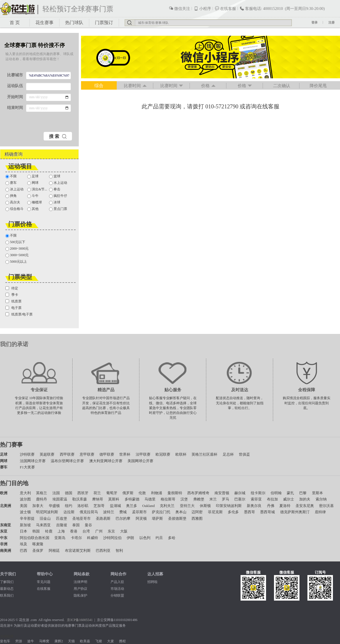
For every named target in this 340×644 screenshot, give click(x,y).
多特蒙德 (132, 499)
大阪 (124, 531)
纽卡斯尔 (258, 493)
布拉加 (272, 499)
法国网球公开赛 (33, 461)
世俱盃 (244, 454)
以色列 (145, 538)
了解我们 (7, 582)
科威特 (93, 538)
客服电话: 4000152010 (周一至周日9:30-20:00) (282, 9)
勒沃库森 (80, 499)
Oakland (148, 506)
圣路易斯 (103, 518)
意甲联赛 (87, 454)
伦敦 (142, 493)
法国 (56, 493)
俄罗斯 (128, 493)
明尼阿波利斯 (47, 512)
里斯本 (317, 493)
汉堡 (184, 499)
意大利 (25, 493)
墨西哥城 (267, 512)
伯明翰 (276, 493)
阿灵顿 (141, 518)
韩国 (36, 531)
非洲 (4, 544)
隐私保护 (80, 595)
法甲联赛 (143, 454)
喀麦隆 (38, 544)
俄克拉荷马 (89, 512)
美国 (24, 506)
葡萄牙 (112, 493)
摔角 (11, 196)
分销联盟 (117, 595)
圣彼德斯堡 (177, 518)
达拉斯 (69, 512)
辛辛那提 (27, 518)
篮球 (55, 176)
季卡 (12, 295)
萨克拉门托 (161, 512)
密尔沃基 (326, 506)
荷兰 (97, 493)
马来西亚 (43, 525)
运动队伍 (15, 86)
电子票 (13, 308)
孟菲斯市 (139, 512)
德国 (69, 493)
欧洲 (4, 493)
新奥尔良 (254, 506)
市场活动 (117, 589)
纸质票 (13, 301)
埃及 (24, 544)
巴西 (24, 551)
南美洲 (6, 551)
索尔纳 (321, 499)
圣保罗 (38, 551)
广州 (99, 531)
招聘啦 (152, 582)
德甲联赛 (107, 454)
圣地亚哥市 (81, 518)
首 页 (15, 23)
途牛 (31, 641)
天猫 (71, 641)
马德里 (150, 499)
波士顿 (25, 512)
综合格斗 (14, 209)
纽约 (69, 506)
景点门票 (58, 209)
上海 (61, 531)
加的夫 (305, 499)
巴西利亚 (103, 551)
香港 (74, 531)
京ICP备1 (74, 620)
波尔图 (25, 499)
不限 (11, 176)
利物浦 (157, 493)
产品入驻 (117, 582)
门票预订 (104, 23)
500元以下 (15, 242)
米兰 (213, 499)
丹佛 (271, 506)
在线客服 (225, 9)
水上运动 (58, 183)
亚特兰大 (187, 506)
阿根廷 (54, 551)
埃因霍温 (60, 499)
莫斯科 (114, 499)
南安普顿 (222, 493)
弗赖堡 (199, 499)
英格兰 (42, 493)
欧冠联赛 (163, 454)
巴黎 (303, 493)
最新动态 (7, 589)
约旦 (159, 538)
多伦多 (233, 512)
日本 (24, 531)
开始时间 (15, 97)
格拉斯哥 (168, 499)
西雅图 (197, 518)
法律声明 (80, 582)
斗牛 (33, 196)
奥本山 (181, 512)
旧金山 (45, 518)
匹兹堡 (62, 518)
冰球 (55, 202)
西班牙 (83, 493)
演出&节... (37, 189)
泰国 (76, 525)
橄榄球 (35, 202)
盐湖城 (115, 506)
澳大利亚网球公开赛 (106, 461)
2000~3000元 (17, 249)
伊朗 (130, 538)
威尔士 (289, 499)
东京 (111, 531)
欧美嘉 (85, 641)
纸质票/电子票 (19, 314)
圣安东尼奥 (305, 506)
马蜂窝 (44, 641)
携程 (122, 641)
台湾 (86, 531)
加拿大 (38, 506)
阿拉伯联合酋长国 (35, 538)
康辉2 (59, 641)
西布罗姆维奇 (198, 493)
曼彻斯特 (175, 493)
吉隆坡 (62, 525)
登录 (314, 22)
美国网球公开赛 (140, 461)
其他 (33, 209)
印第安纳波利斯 (229, 506)
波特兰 (109, 512)
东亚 (4, 531)
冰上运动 (14, 189)
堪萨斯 (157, 518)
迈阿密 (197, 512)
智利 (119, 551)
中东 (4, 538)
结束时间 (15, 108)
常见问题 (44, 582)
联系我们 (7, 595)
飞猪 (99, 641)
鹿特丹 (42, 499)
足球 (33, 176)
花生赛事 (44, 23)
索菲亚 (256, 499)
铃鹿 (49, 531)
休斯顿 (205, 506)
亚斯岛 (60, 538)
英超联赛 (47, 454)
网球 (33, 183)
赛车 (11, 183)
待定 (12, 288)
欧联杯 (181, 454)
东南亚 (6, 525)
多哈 (172, 538)
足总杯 (228, 454)
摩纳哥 (98, 499)
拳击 (55, 189)
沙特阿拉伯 (112, 538)
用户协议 (80, 589)
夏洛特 (285, 506)
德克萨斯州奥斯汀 (295, 512)
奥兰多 (132, 506)
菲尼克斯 (215, 512)
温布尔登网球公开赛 (67, 461)
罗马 (226, 499)
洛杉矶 (83, 506)
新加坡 (25, 525)
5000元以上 (16, 262)
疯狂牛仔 (58, 196)
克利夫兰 (167, 506)
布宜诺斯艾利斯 (78, 551)
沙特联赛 (27, 454)
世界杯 (125, 454)
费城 (123, 512)
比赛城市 (15, 75)
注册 (331, 22)
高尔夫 (13, 202)
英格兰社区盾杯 (204, 454)
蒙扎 (290, 493)
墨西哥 (249, 512)
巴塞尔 (240, 499)
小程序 (202, 9)
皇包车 (5, 641)
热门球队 (74, 23)
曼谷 (88, 525)
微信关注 (179, 9)
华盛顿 (54, 506)
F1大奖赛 (27, 467)
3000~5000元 (17, 255)
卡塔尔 (76, 538)
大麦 (110, 641)
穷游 (19, 641)
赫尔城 (240, 493)
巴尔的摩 (123, 518)
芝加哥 (99, 506)
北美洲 (6, 506)
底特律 (320, 512)
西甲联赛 (67, 454)
